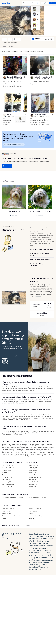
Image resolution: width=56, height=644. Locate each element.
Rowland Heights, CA (35, 477)
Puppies (11, 46)
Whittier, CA (14, 42)
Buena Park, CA (6, 482)
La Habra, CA (6, 473)
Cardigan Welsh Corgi (35, 509)
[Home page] (6, 3)
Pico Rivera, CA (33, 466)
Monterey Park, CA (34, 480)
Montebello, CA (6, 470)
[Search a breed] (36, 3)
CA (23, 526)
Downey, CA (32, 475)
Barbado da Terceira (14, 526)
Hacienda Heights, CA (8, 468)
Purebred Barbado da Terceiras (38, 498)
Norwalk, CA (32, 473)
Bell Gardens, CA (7, 477)
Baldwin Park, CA (7, 487)
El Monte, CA (6, 475)
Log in (45, 3)
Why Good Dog (16, 3)
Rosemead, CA (6, 480)
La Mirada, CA (33, 468)
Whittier (28, 526)
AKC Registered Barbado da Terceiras (13, 498)
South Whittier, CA (7, 466)
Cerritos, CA (32, 487)
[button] (13, 65)
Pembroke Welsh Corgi (35, 516)
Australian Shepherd (8, 509)
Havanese (31, 513)
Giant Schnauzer (34, 511)
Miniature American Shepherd (11, 516)
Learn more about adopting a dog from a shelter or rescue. (33, 456)
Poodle (4, 518)
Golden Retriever (7, 513)
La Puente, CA (33, 470)
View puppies (14, 216)
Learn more (38, 296)
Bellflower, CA (33, 484)
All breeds (4, 526)
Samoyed (31, 518)
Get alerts (7, 166)
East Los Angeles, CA (8, 484)
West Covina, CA (34, 482)
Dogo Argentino (6, 511)
